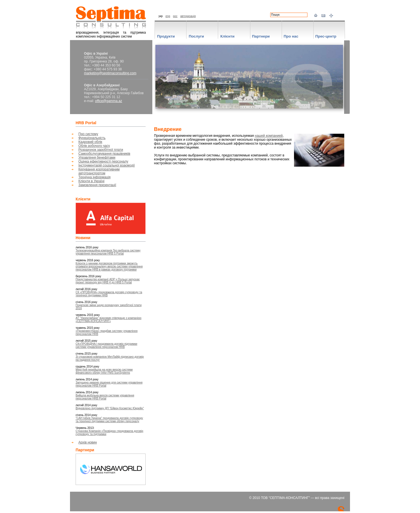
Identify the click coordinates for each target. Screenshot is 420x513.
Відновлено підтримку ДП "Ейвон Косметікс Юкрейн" (110, 408)
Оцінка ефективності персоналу (103, 161)
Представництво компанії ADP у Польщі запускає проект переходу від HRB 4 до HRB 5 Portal (108, 281)
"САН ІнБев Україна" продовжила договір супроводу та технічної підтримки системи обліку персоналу (109, 420)
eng (168, 16)
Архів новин (88, 442)
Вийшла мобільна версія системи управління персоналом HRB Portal (105, 397)
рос (175, 16)
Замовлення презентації (97, 185)
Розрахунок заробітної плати (101, 150)
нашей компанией (269, 136)
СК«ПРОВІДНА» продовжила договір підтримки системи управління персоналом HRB (106, 345)
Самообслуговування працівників (104, 154)
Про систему (88, 134)
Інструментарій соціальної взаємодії (107, 165)
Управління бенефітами (97, 158)
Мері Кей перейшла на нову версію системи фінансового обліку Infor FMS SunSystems (104, 371)
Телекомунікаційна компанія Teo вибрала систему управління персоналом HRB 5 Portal (108, 252)
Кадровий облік (90, 142)
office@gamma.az (109, 101)
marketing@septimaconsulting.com (110, 73)
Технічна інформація (95, 177)
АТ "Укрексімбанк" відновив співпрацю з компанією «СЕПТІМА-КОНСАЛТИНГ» (109, 320)
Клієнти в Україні (91, 181)
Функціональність (92, 138)
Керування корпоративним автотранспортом (99, 171)
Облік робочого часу (94, 146)
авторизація (188, 16)
